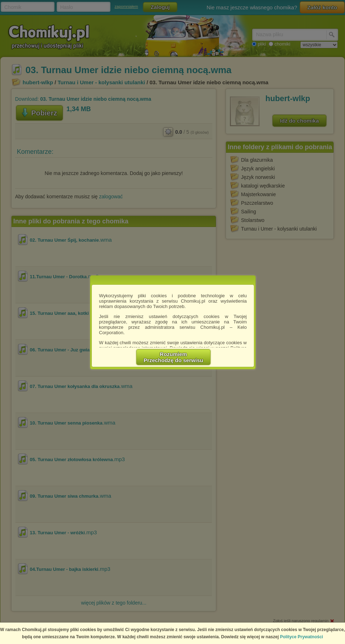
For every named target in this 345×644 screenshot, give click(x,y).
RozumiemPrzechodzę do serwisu (174, 357)
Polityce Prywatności (302, 637)
